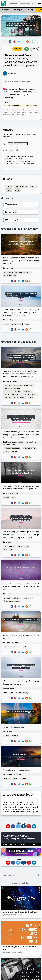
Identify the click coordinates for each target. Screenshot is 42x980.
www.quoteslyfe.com (16, 826)
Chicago (18, 144)
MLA (11, 144)
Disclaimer (28, 817)
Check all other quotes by (16, 81)
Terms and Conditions (25, 820)
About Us (7, 817)
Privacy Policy (9, 820)
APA (25, 144)
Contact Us (17, 817)
